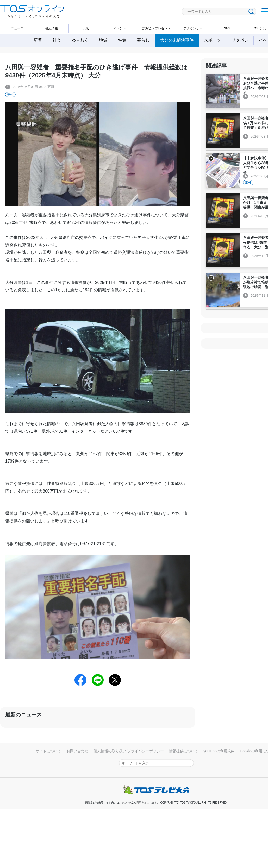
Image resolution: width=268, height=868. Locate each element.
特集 (122, 40)
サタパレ (240, 40)
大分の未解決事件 (177, 40)
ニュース (17, 28)
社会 (57, 40)
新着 (38, 40)
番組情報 (52, 28)
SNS (227, 28)
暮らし (143, 40)
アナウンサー (193, 28)
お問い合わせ (77, 751)
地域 (103, 40)
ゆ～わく (80, 40)
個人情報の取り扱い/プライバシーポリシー (129, 751)
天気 (86, 28)
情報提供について (184, 751)
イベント (120, 28)
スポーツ (213, 40)
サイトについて (48, 751)
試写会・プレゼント (157, 28)
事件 (10, 95)
